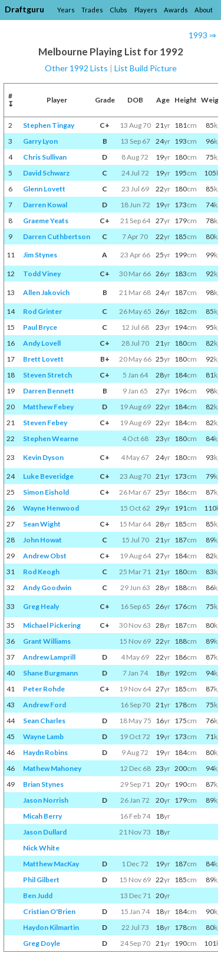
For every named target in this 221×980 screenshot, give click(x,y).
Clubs (118, 10)
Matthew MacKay (51, 864)
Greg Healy (41, 606)
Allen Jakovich (46, 292)
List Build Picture (146, 68)
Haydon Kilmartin (51, 927)
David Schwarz (46, 173)
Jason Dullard (45, 832)
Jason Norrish (46, 800)
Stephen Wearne (51, 438)
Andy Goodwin (47, 587)
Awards (176, 10)
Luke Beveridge (48, 476)
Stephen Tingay (49, 125)
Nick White (41, 848)
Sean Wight (42, 524)
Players (146, 10)
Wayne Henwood (51, 508)
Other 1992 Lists (76, 68)
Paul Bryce (40, 327)
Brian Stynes (43, 784)
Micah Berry (42, 816)
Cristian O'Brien (49, 911)
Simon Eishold (46, 492)
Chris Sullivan (45, 157)
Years (66, 10)
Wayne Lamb (43, 736)
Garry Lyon (40, 141)
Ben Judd (38, 895)
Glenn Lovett (44, 189)
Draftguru (24, 9)
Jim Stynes (40, 255)
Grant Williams (47, 641)
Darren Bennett (49, 391)
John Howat (42, 540)
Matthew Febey (48, 407)
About (204, 10)
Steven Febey (45, 423)
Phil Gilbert (41, 880)
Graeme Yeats (46, 221)
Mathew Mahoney (52, 768)
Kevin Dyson (43, 457)
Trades (92, 10)
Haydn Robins (45, 752)
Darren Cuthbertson (57, 236)
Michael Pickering (52, 625)
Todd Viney (42, 274)
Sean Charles (44, 721)
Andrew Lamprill (49, 657)
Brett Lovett (43, 359)
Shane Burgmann (50, 673)
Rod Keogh (41, 572)
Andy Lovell (42, 343)
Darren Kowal (45, 205)
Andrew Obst (45, 556)
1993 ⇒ (202, 35)
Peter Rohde (44, 689)
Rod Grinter (42, 311)
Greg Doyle (42, 943)
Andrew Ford (44, 705)
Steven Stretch (47, 375)
